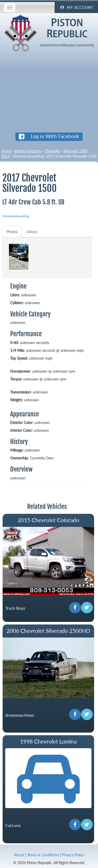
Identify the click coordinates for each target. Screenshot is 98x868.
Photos (12, 232)
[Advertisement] (49, 90)
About (19, 855)
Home (6, 151)
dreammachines (20, 715)
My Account (76, 8)
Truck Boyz (15, 608)
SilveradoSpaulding (16, 216)
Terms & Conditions (43, 855)
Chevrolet (52, 151)
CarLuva (13, 825)
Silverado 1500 (75, 151)
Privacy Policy (73, 855)
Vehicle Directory (28, 151)
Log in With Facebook (49, 136)
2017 (5, 156)
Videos (32, 232)
